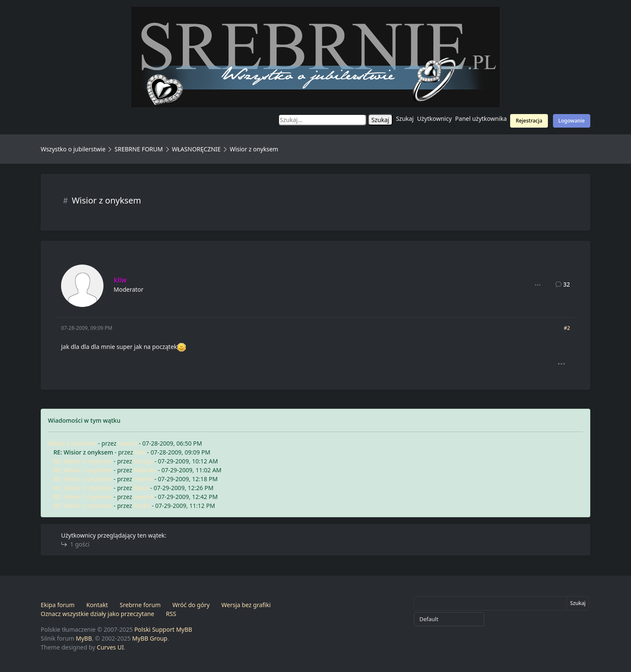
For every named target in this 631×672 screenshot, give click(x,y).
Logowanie (572, 121)
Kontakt (97, 605)
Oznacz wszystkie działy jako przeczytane (98, 614)
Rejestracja (529, 121)
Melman (145, 470)
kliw (140, 452)
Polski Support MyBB (163, 629)
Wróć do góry (191, 605)
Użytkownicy (435, 119)
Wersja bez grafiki (246, 605)
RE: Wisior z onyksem (83, 461)
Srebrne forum (140, 605)
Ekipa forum (58, 605)
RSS (171, 614)
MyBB (84, 638)
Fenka (142, 506)
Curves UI (110, 647)
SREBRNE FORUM (139, 149)
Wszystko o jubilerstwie (73, 149)
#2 (567, 328)
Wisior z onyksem (72, 443)
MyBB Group (150, 638)
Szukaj (405, 119)
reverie (127, 443)
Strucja (143, 461)
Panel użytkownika (481, 119)
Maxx (141, 488)
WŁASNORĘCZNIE (196, 149)
